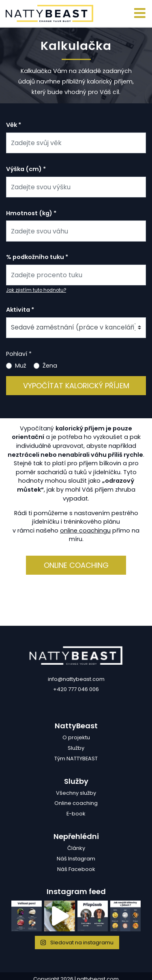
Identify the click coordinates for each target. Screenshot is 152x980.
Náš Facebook (76, 869)
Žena (50, 366)
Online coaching (76, 565)
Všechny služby (76, 793)
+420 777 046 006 (76, 689)
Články (76, 848)
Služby (76, 748)
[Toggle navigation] (140, 14)
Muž (21, 366)
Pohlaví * (19, 354)
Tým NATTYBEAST (76, 759)
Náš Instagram (76, 859)
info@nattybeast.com (76, 679)
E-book (76, 814)
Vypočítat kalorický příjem (76, 386)
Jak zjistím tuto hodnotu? (36, 290)
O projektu (76, 737)
